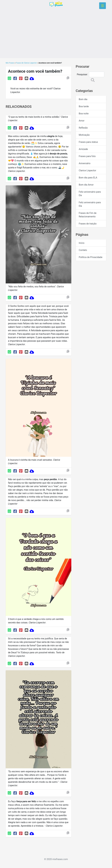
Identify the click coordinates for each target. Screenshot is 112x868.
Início (82, 243)
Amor (82, 121)
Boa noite (84, 114)
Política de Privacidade (91, 257)
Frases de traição (88, 224)
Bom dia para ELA (88, 178)
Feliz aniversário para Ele (90, 194)
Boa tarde (84, 106)
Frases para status (88, 142)
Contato (83, 250)
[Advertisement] (56, 38)
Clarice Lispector (87, 170)
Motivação (84, 135)
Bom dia (83, 99)
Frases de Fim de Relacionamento (88, 215)
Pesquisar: (82, 74)
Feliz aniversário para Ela (90, 204)
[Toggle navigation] (103, 6)
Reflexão (83, 128)
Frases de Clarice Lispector (26, 63)
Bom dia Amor (86, 185)
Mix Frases (10, 63)
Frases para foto (87, 156)
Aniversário (85, 163)
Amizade (83, 149)
